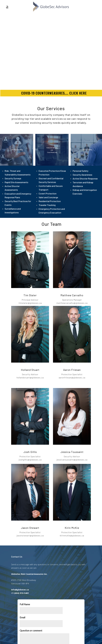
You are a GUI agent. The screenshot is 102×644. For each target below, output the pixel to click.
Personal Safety (80, 171)
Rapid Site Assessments (16, 182)
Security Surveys (13, 178)
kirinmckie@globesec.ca (72, 536)
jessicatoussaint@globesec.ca (72, 460)
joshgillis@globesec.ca (30, 460)
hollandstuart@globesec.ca (30, 378)
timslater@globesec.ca (30, 303)
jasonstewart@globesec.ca (30, 536)
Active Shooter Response (85, 179)
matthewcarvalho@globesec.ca (72, 303)
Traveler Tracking (47, 205)
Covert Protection (48, 193)
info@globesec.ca (20, 590)
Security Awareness (82, 175)
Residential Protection (50, 201)
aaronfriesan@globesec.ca (72, 378)
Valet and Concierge (48, 197)
